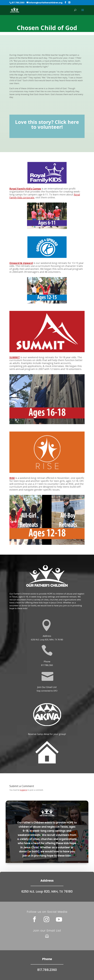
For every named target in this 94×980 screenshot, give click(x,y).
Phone (47, 661)
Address (47, 636)
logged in (24, 790)
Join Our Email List (47, 687)
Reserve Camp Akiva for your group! (47, 734)
